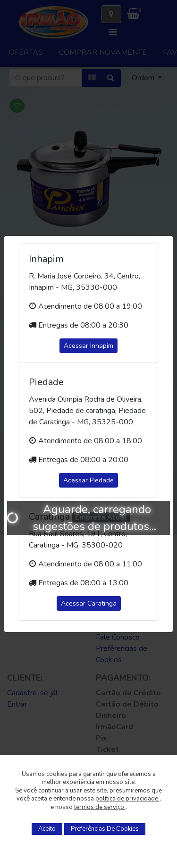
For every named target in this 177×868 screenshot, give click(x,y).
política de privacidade (127, 799)
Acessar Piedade (88, 480)
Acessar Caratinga (89, 603)
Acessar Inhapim (88, 346)
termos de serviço (100, 807)
